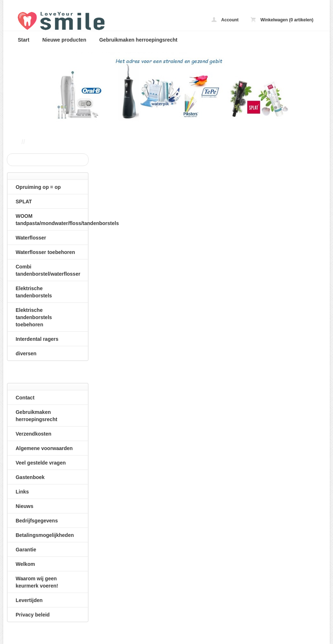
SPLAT (24, 202)
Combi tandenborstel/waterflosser (48, 270)
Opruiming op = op (38, 187)
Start (24, 40)
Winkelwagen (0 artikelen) (282, 20)
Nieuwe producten (64, 40)
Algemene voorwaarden (44, 448)
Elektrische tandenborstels (34, 292)
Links (22, 492)
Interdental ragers (37, 339)
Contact (25, 398)
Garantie (26, 550)
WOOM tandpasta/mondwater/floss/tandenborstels (52, 220)
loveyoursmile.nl (108, 21)
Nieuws (24, 506)
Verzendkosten (33, 434)
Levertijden (29, 600)
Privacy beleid (33, 615)
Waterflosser (31, 238)
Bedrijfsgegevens (37, 521)
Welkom (25, 564)
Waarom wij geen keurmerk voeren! (37, 582)
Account (225, 20)
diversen (26, 353)
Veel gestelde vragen (41, 463)
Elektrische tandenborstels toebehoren (34, 317)
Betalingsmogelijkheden (45, 535)
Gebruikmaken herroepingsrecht (138, 40)
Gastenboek (30, 477)
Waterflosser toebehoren (45, 252)
